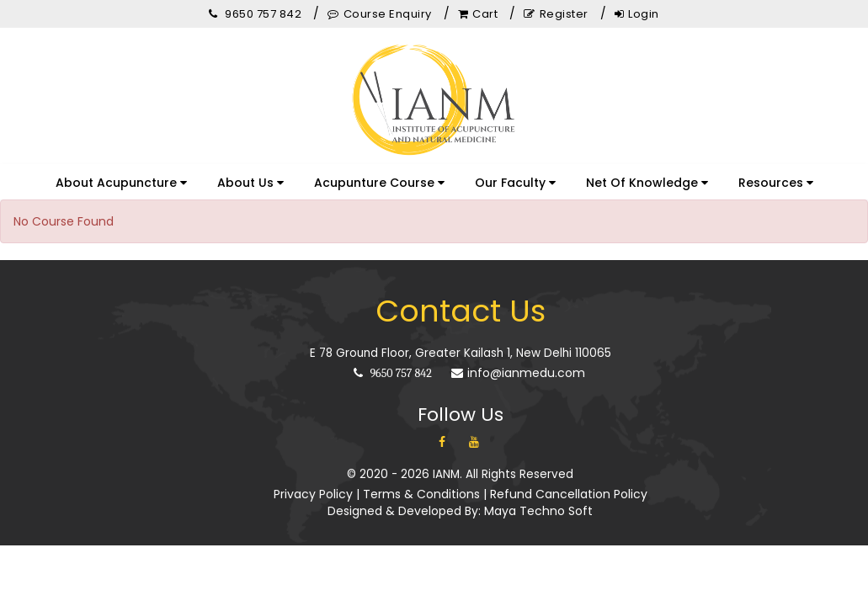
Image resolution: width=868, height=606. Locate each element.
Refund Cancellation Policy (569, 494)
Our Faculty (515, 183)
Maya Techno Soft (538, 511)
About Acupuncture (121, 183)
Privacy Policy (313, 494)
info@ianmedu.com (518, 373)
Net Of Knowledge (647, 183)
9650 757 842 (393, 373)
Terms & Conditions (421, 494)
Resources (776, 183)
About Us (250, 183)
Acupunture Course (379, 183)
